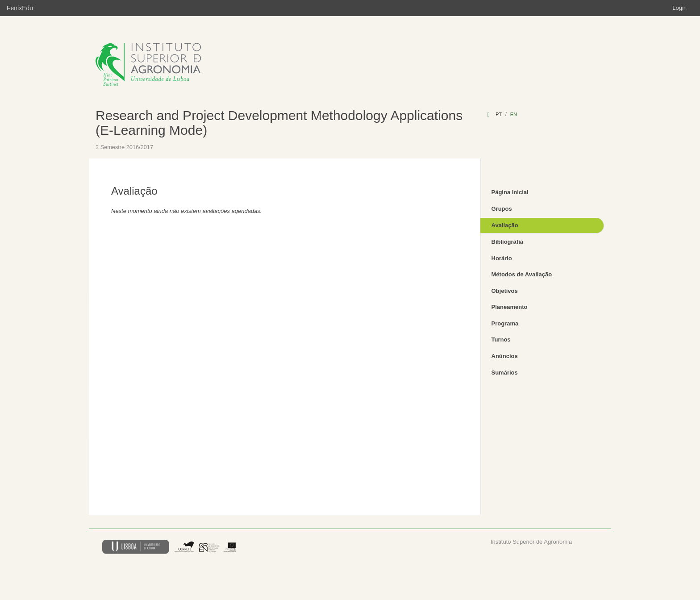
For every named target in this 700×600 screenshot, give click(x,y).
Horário (502, 258)
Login (679, 8)
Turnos (501, 340)
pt (499, 114)
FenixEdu (20, 8)
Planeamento (510, 307)
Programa (505, 323)
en (514, 114)
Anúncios (505, 356)
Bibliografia (508, 242)
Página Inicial (510, 192)
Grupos (502, 209)
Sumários (505, 373)
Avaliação (505, 225)
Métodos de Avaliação (522, 274)
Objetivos (505, 291)
